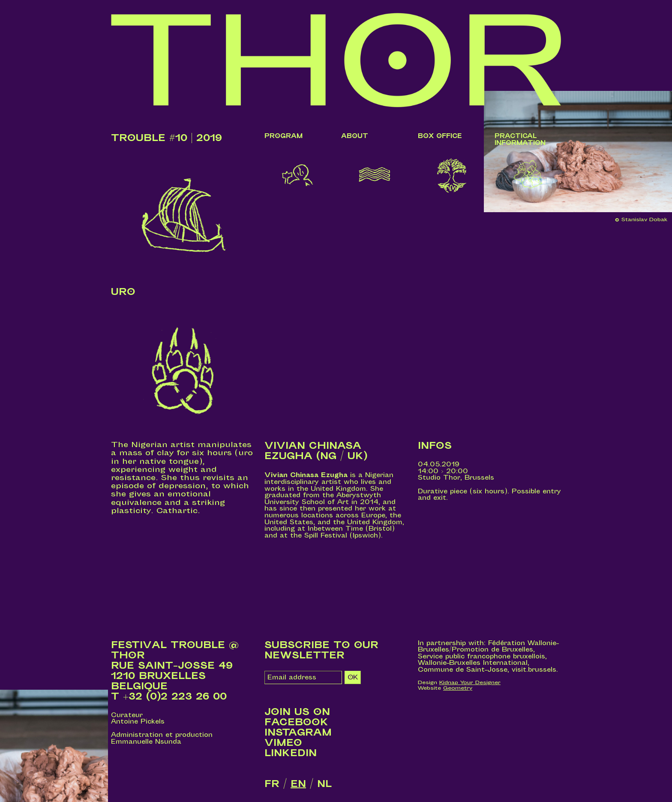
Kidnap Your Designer (470, 682)
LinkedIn (291, 753)
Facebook (296, 722)
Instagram (298, 733)
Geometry (458, 688)
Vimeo (283, 743)
